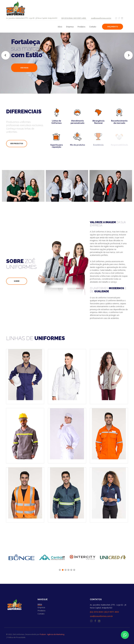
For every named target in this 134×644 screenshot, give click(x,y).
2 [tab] (63, 570)
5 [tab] (71, 570)
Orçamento (113, 27)
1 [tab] (60, 570)
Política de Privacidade (16, 637)
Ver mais (24, 68)
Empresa (70, 27)
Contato (93, 27)
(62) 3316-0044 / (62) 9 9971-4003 (74, 18)
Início (60, 27)
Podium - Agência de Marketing (52, 634)
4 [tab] (68, 570)
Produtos (81, 27)
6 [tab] (74, 570)
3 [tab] (66, 570)
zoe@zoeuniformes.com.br (101, 18)
